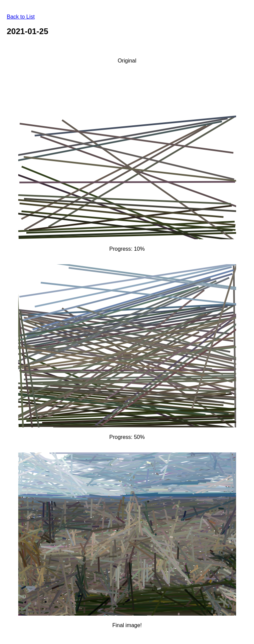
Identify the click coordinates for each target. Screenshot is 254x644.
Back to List (21, 17)
